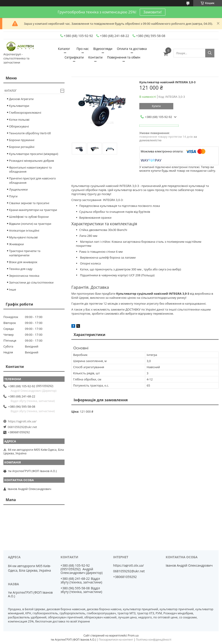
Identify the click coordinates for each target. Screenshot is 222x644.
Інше (13, 289)
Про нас (83, 49)
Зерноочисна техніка (24, 276)
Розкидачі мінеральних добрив (31, 161)
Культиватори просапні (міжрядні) (34, 154)
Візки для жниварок (23, 262)
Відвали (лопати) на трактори (30, 224)
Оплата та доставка (132, 49)
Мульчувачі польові (23, 237)
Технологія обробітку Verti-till (30, 133)
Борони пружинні (22, 140)
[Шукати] (210, 53)
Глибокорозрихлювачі (25, 113)
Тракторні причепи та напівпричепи (25, 253)
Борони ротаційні (22, 147)
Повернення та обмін (124, 57)
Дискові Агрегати (21, 99)
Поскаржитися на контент (116, 640)
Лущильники (18, 189)
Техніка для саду (21, 269)
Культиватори (19, 106)
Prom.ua (133, 635)
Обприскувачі (19, 126)
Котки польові (19, 120)
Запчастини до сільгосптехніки (31, 282)
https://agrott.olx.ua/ (22, 421)
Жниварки (16, 244)
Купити (156, 106)
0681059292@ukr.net (22, 427)
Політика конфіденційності (154, 640)
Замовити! (153, 12)
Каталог (64, 49)
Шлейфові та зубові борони (29, 217)
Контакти (95, 57)
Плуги (13, 196)
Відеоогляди (103, 49)
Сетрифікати (74, 57)
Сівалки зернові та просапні (29, 203)
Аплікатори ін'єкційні (24, 230)
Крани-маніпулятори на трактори (33, 210)
